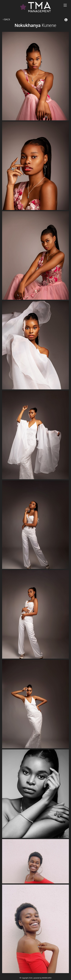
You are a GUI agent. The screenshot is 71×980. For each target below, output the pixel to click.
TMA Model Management (35, 7)
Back (6, 19)
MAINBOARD (47, 978)
